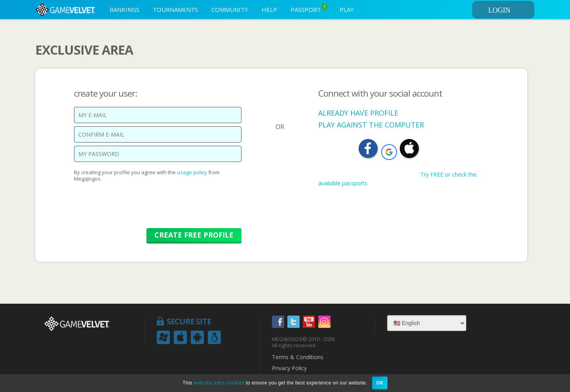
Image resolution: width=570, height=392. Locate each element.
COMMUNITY (230, 10)
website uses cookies (219, 383)
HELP (269, 10)
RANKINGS (124, 10)
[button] (389, 152)
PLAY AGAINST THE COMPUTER (371, 125)
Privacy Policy (289, 368)
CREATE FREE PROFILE (194, 235)
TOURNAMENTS (175, 10)
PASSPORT (309, 9)
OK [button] (380, 383)
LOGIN (510, 10)
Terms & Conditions (298, 357)
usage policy (192, 172)
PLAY (347, 10)
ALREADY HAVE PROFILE (358, 113)
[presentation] (134, 209)
